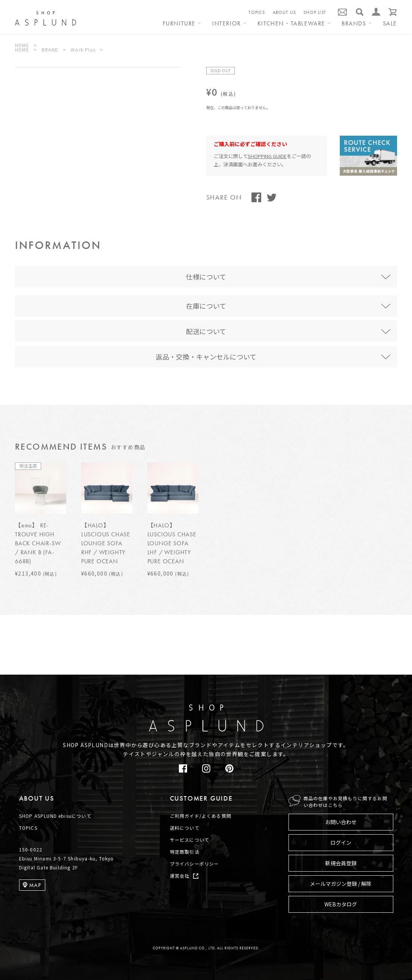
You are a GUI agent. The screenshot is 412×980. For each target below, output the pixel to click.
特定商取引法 (185, 852)
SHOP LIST (315, 12)
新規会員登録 (341, 863)
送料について (185, 828)
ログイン (341, 842)
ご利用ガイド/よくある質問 (201, 816)
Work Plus (83, 50)
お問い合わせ (341, 822)
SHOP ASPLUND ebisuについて (55, 816)
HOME (22, 45)
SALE (390, 24)
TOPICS (257, 12)
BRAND (50, 50)
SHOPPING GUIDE (267, 156)
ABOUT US (285, 12)
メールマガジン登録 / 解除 (341, 884)
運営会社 (180, 876)
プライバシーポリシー (195, 864)
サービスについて (190, 840)
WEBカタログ (341, 904)
